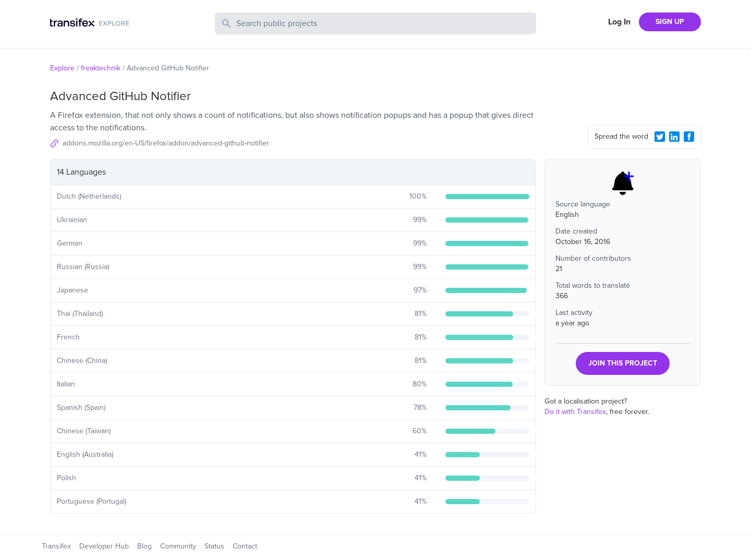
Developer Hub (104, 546)
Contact (245, 546)
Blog (144, 546)
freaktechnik (101, 68)
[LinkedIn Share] (674, 137)
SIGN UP (670, 22)
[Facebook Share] (689, 137)
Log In (619, 22)
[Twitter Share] (660, 137)
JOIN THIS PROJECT (623, 363)
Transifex (56, 546)
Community (178, 546)
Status (214, 546)
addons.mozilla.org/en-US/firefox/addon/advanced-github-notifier (166, 143)
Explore (62, 68)
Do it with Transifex (575, 412)
